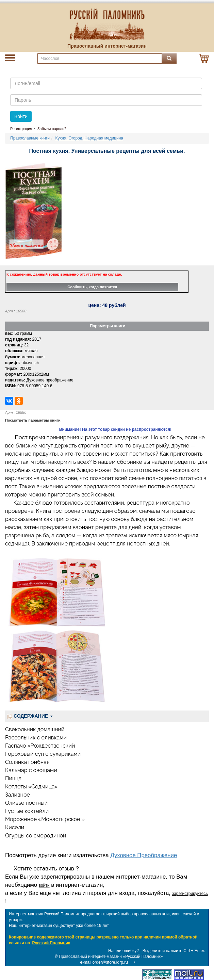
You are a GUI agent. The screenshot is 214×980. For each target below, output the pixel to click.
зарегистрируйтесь (190, 894)
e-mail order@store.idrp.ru (104, 962)
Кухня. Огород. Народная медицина (89, 138)
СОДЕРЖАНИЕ (30, 716)
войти (44, 885)
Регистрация (21, 129)
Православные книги (30, 138)
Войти (21, 116)
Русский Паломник (51, 943)
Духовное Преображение (144, 855)
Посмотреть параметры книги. (33, 420)
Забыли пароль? (52, 129)
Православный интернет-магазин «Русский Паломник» (111, 957)
